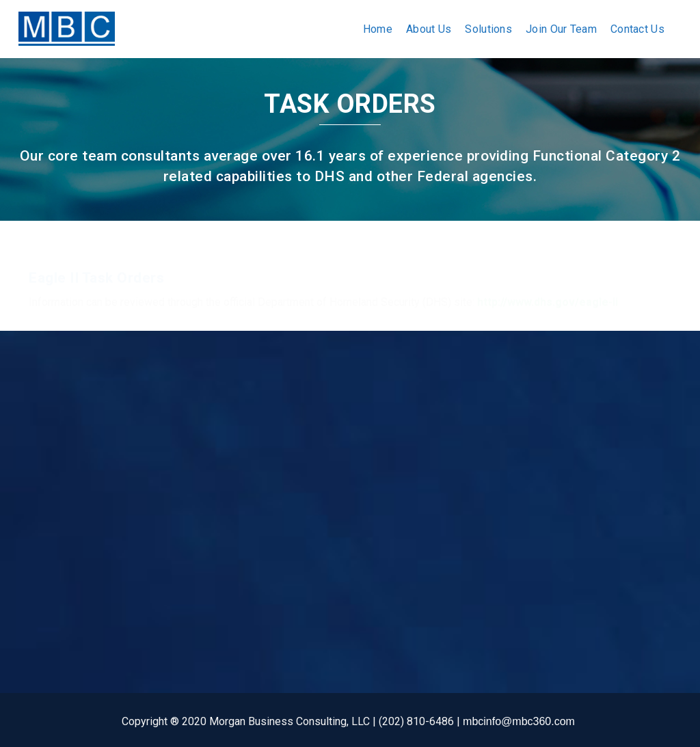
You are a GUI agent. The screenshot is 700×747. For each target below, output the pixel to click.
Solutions (488, 29)
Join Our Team (561, 29)
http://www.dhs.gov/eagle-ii (548, 289)
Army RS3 (274, 520)
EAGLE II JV (279, 541)
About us (162, 457)
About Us (429, 29)
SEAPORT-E (279, 499)
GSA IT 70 (274, 456)
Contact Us (637, 29)
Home (378, 29)
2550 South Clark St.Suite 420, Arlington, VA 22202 (57, 483)
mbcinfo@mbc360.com (519, 721)
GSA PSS (273, 477)
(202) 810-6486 (66, 540)
